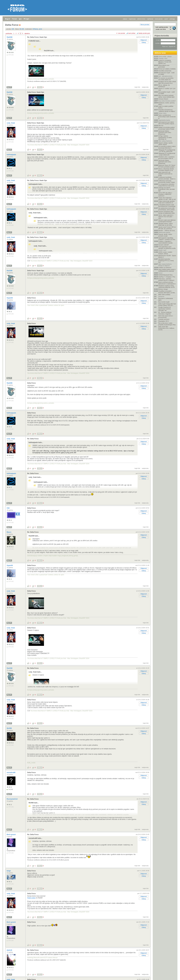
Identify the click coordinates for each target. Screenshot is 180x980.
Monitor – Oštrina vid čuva (166, 230)
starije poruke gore (144, 33)
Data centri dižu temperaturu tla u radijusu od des (166, 328)
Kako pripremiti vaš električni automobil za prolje (165, 174)
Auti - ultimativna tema (165, 76)
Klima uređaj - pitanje (165, 56)
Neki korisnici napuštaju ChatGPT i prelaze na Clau (167, 239)
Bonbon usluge (163, 289)
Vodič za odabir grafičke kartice (166, 107)
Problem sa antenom (165, 268)
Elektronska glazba (164, 232)
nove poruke (159, 19)
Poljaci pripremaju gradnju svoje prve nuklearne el (166, 202)
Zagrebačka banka (164, 120)
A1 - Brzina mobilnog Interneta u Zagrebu (165, 313)
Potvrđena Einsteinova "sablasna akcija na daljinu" (167, 110)
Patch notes (31, 898)
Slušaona (161, 296)
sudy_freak (11, 123)
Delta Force (31, 298)
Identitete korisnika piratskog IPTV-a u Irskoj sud (166, 261)
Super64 (10, 298)
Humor (160, 273)
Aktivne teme (160, 53)
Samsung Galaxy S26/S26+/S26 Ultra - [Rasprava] (165, 162)
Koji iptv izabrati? (164, 245)
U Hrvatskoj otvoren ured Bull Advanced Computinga (167, 205)
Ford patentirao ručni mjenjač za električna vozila (167, 247)
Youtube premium (164, 319)
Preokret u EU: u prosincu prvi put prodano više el (166, 158)
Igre (20, 19)
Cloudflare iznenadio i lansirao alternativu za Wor (167, 292)
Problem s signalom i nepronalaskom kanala (165, 242)
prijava (125, 19)
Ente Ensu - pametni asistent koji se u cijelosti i (166, 280)
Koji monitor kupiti (164, 302)
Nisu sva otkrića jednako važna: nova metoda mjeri (166, 96)
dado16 (10, 950)
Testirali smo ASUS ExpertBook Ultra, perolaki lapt (166, 189)
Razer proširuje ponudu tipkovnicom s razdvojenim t (167, 283)
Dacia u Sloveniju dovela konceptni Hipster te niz (166, 170)
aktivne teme (141, 19)
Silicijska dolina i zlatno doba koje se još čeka (166, 224)
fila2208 (10, 37)
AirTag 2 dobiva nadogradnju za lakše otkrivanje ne (165, 138)
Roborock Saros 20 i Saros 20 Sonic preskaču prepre (167, 166)
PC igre (26, 19)
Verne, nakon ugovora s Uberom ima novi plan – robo (166, 217)
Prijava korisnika (162, 36)
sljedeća (27, 33)
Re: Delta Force (33, 439)
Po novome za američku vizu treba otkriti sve (166, 79)
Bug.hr (8, 19)
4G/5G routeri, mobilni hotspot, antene (165, 253)
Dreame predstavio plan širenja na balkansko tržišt (166, 212)
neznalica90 (11, 773)
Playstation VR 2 (163, 321)
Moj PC (9, 87)
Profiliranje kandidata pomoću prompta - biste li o (167, 178)
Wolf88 (9, 728)
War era (161, 126)
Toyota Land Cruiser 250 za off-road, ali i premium (167, 228)
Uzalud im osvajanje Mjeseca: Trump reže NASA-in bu (165, 62)
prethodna (9, 33)
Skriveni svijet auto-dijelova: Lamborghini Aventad (167, 221)
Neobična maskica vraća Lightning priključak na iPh (166, 286)
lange (9, 871)
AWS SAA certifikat (164, 295)
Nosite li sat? (162, 250)
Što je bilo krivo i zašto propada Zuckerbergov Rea (167, 324)
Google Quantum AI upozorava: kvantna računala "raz (165, 309)
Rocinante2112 (12, 799)
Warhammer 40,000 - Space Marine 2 (167, 256)
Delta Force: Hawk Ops (36, 92)
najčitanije (150, 19)
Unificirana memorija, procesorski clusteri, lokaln (167, 181)
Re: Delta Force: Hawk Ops (37, 37)
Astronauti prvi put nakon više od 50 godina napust (166, 123)
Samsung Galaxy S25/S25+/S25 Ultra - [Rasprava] (165, 132)
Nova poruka (145, 25)
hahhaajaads (12, 155)
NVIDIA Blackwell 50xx (165, 275)
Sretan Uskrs (162, 113)
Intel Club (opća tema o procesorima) (166, 317)
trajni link (137, 87)
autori (166, 19)
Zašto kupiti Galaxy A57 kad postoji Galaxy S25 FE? (167, 305)
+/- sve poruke (121, 33)
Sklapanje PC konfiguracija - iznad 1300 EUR (167, 154)
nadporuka (145, 87)
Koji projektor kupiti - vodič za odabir (166, 93)
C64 (8, 508)
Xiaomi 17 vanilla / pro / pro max (167, 89)
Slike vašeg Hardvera (165, 141)
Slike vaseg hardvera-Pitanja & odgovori (165, 265)
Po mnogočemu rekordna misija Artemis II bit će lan (166, 185)
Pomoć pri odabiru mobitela (167, 69)
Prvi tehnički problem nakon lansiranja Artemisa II (167, 147)
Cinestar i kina (163, 58)
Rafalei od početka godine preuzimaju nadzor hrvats (166, 128)
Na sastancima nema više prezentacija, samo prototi (166, 209)
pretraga (172, 19)
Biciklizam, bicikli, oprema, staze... (166, 104)
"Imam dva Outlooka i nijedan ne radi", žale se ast (167, 198)
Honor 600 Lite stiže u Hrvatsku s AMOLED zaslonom (165, 194)
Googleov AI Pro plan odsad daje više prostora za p (167, 82)
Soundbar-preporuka (165, 71)
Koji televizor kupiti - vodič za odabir (166, 73)
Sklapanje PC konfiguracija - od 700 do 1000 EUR (167, 151)
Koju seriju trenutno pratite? (167, 101)
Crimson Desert (163, 99)
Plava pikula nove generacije (164, 66)
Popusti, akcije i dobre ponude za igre (165, 235)
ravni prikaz (132, 33)
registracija (132, 19)
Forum (14, 19)
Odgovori (144, 40)
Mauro (9, 532)
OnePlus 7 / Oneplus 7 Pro (167, 277)
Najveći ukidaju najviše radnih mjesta (165, 144)
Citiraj (144, 42)
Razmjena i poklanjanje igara (166, 299)
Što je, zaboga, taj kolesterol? (164, 86)
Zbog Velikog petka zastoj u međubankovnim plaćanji (167, 270)
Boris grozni (11, 835)
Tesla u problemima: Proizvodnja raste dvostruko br (167, 117)
